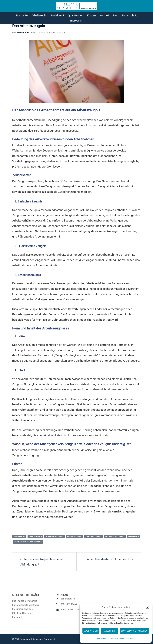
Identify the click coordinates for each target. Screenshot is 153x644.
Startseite (22, 15)
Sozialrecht (57, 15)
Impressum (130, 638)
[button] (148, 607)
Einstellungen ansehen (134, 631)
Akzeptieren (91, 631)
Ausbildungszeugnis (55, 537)
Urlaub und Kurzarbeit (23, 613)
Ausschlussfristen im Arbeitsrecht (109, 559)
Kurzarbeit (17, 617)
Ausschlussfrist (74, 537)
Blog (116, 15)
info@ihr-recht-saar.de (71, 610)
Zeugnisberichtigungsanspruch (28, 542)
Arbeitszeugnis (35, 537)
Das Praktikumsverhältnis (25, 601)
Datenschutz (102, 638)
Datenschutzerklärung (116, 638)
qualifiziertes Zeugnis (115, 537)
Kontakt (104, 15)
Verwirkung (133, 537)
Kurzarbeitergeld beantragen (26, 605)
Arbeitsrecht (39, 15)
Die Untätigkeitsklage (22, 609)
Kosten (91, 15)
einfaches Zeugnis (93, 537)
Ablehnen (110, 631)
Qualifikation (76, 15)
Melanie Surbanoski (26, 33)
